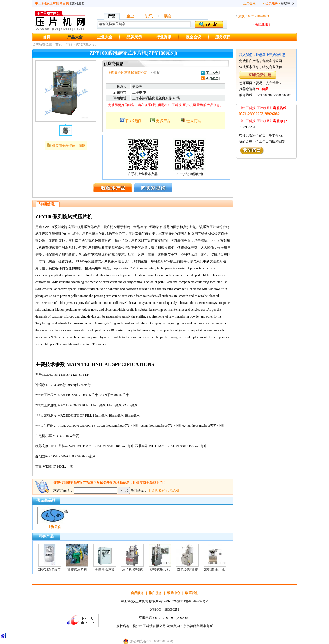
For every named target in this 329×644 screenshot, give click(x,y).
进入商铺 (194, 121)
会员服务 (272, 3)
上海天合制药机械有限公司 (128, 73)
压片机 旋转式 (132, 570)
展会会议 (193, 37)
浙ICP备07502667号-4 (193, 601)
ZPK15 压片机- (215, 570)
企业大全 (105, 37)
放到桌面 (78, 3)
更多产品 (163, 121)
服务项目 (223, 37)
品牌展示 (134, 37)
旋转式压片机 (86, 44)
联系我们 (133, 121)
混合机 (174, 490)
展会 (168, 16)
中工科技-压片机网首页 (52, 3)
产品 (112, 16)
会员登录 (249, 3)
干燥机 (153, 490)
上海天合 (54, 527)
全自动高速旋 (105, 570)
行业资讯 (164, 37)
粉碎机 (164, 490)
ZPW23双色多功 (49, 570)
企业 (130, 16)
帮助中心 (287, 3)
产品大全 (75, 37)
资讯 (149, 16)
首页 (47, 37)
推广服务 (155, 593)
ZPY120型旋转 (188, 570)
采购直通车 (263, 24)
